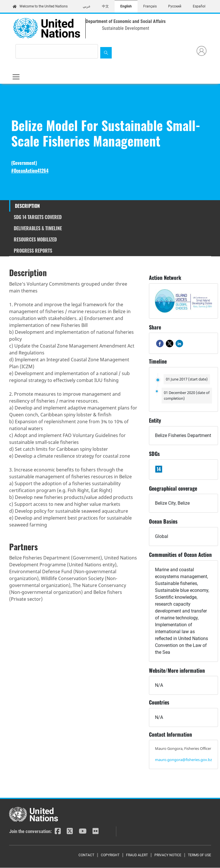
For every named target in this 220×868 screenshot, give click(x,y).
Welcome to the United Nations (40, 6)
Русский (175, 6)
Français (150, 6)
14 (159, 469)
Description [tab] (27, 206)
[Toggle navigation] (16, 77)
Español (199, 6)
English (126, 6)
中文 (105, 6)
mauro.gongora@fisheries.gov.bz (183, 760)
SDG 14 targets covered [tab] (38, 217)
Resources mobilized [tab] (35, 239)
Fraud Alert (137, 855)
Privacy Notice (168, 855)
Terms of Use (200, 855)
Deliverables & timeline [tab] (38, 228)
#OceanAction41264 (30, 171)
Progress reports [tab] (33, 251)
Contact (86, 855)
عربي (87, 6)
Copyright (110, 855)
